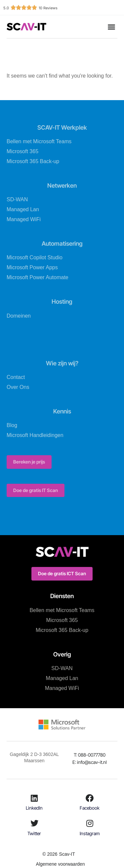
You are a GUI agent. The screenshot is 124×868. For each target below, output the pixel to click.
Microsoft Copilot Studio (35, 257)
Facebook (90, 808)
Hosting (62, 302)
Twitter (34, 833)
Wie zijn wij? (62, 363)
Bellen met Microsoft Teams (39, 141)
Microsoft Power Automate (38, 277)
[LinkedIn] (34, 798)
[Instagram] (90, 823)
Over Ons (18, 387)
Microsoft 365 (22, 151)
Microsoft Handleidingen (35, 435)
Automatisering (62, 244)
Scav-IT (67, 854)
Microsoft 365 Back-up (33, 161)
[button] (111, 27)
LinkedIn (34, 808)
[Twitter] (34, 823)
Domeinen (19, 316)
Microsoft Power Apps (32, 267)
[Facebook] (90, 798)
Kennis (62, 411)
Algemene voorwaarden (61, 864)
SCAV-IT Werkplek (62, 127)
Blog (12, 425)
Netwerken (62, 186)
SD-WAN (17, 199)
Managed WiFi (24, 219)
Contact (16, 377)
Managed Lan (23, 209)
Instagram (90, 833)
